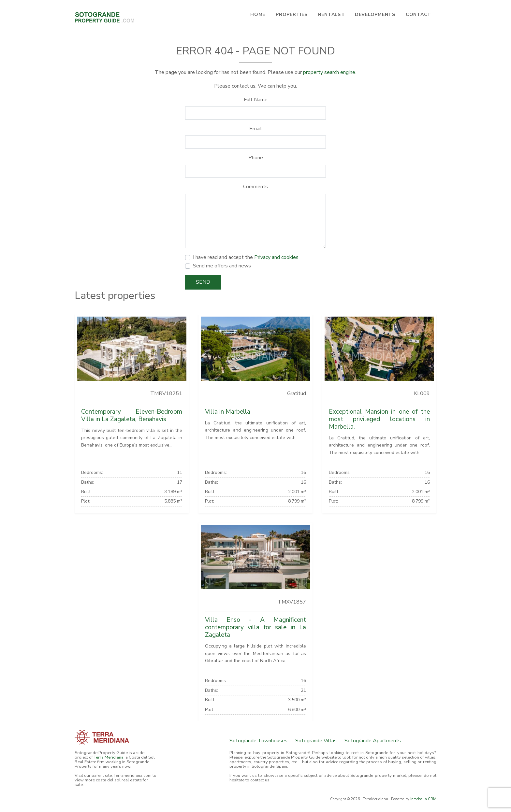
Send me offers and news (222, 266)
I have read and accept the (246, 257)
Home (258, 14)
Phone (256, 158)
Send (203, 282)
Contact (418, 14)
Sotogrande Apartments (373, 741)
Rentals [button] (329, 14)
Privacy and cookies (276, 257)
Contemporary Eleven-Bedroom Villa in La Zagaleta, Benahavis (132, 415)
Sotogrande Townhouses (258, 741)
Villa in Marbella (228, 412)
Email (256, 129)
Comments (255, 187)
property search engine (329, 72)
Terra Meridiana (109, 757)
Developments (375, 14)
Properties (292, 14)
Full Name (256, 100)
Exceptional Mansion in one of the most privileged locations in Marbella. (379, 419)
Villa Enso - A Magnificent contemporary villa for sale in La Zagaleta (255, 627)
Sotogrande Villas (316, 741)
